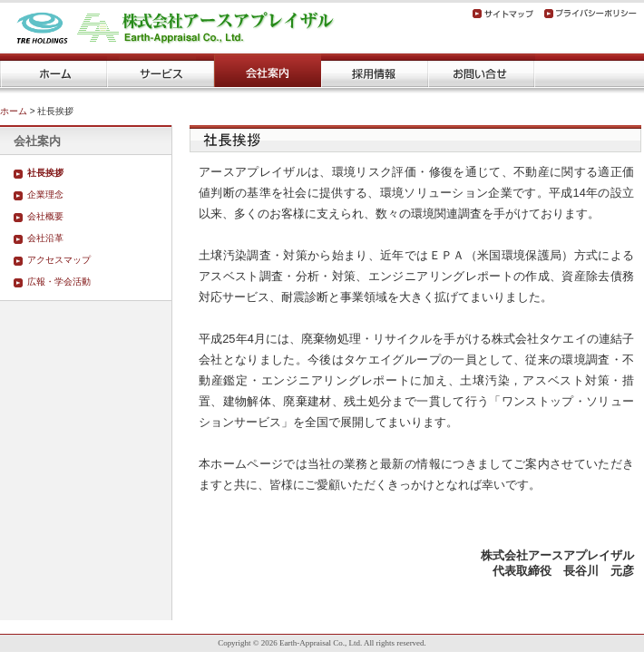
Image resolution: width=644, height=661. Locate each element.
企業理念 (45, 194)
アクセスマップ (59, 260)
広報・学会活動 (59, 282)
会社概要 (45, 216)
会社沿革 (45, 238)
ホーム (14, 111)
